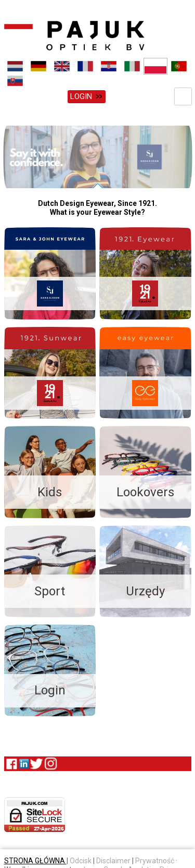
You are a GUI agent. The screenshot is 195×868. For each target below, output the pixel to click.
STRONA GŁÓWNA (35, 859)
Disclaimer (113, 859)
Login (81, 96)
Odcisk (81, 859)
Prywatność (155, 859)
